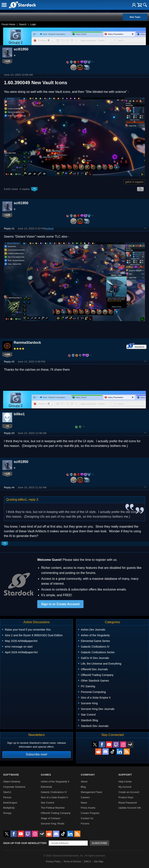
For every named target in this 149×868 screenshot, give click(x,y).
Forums (85, 824)
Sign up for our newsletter (25, 843)
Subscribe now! (37, 754)
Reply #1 (9, 229)
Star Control (47, 803)
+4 (7, 426)
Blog (83, 787)
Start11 (7, 792)
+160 (7, 354)
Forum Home (8, 24)
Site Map (99, 862)
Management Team (91, 792)
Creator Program (90, 813)
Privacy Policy (53, 862)
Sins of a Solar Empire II (54, 797)
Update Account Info (130, 808)
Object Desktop (12, 782)
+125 (7, 61)
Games (46, 775)
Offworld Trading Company (56, 813)
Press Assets (88, 808)
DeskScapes (10, 803)
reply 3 (33, 500)
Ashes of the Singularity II (55, 782)
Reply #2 (9, 362)
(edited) (49, 229)
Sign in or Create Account (60, 604)
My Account (125, 787)
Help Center (125, 782)
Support (125, 775)
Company (88, 775)
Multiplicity (9, 808)
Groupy (7, 813)
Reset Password (128, 803)
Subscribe (99, 843)
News (84, 803)
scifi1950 (21, 49)
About (84, 782)
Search (23, 24)
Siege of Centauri (50, 818)
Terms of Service (72, 862)
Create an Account (129, 792)
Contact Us (87, 818)
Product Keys (126, 797)
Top (145, 229)
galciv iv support (134, 182)
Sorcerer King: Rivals (53, 824)
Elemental (46, 787)
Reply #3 (9, 433)
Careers (85, 797)
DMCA (87, 862)
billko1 (19, 414)
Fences (7, 797)
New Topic (135, 17)
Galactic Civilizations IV (54, 792)
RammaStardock (27, 343)
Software (11, 775)
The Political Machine (53, 808)
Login (33, 24)
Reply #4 (9, 487)
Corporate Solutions (14, 787)
